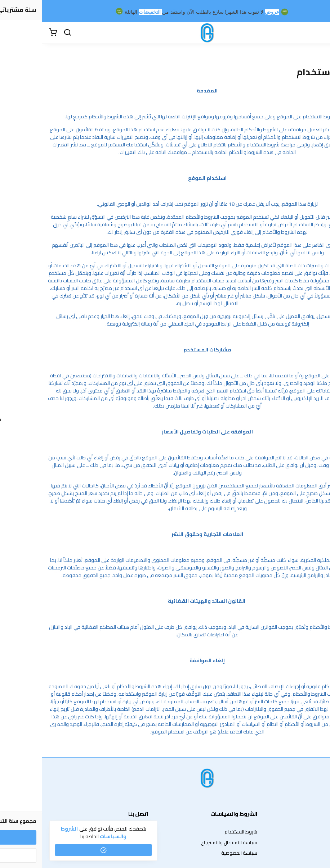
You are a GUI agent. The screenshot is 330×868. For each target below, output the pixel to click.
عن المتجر (315, 832)
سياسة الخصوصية (197, 853)
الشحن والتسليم (309, 853)
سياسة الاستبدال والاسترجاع (187, 843)
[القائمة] (319, 33)
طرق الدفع (314, 843)
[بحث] (25, 33)
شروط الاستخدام (199, 832)
